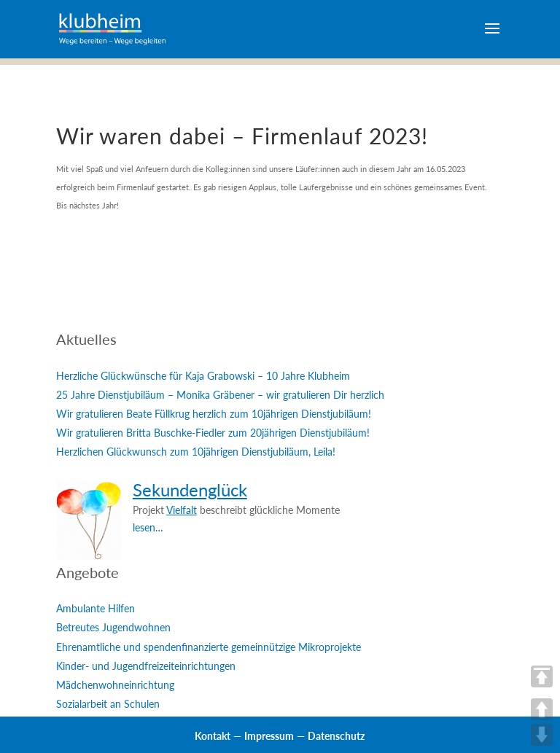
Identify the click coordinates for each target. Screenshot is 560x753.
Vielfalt (182, 510)
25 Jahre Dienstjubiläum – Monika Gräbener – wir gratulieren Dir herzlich (220, 395)
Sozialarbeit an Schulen (108, 704)
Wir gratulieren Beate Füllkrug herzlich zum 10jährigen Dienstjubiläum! (214, 414)
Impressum (269, 736)
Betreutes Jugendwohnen (113, 627)
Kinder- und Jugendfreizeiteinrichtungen (146, 666)
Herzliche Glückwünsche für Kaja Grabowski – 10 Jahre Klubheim (203, 376)
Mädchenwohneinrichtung (115, 685)
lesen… (148, 527)
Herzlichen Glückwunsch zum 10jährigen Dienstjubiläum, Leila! (196, 452)
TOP (542, 676)
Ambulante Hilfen (96, 608)
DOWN (542, 735)
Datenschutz (336, 736)
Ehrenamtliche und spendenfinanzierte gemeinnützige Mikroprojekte (209, 647)
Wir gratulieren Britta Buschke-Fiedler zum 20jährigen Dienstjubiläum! (213, 433)
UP (542, 709)
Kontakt (213, 736)
